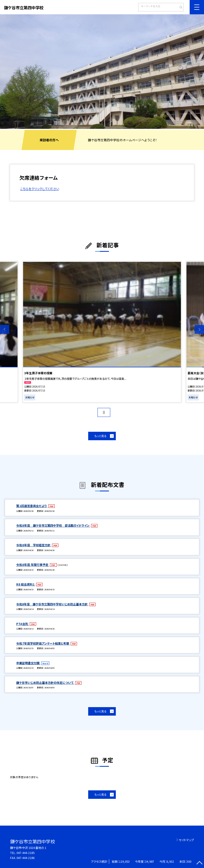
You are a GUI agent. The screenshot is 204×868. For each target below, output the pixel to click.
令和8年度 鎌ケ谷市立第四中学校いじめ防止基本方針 (52, 604)
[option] (102, 72)
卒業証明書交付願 (28, 663)
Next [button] (199, 330)
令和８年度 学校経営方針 (34, 545)
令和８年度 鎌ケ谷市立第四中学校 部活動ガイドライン (53, 525)
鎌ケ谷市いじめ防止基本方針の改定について (45, 682)
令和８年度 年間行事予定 (33, 565)
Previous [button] (5, 330)
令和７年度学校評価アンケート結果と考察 (43, 643)
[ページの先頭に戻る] (199, 863)
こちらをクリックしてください (40, 189)
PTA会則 (23, 624)
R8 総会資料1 (26, 584)
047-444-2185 (25, 853)
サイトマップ (186, 840)
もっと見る (100, 436)
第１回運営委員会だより (32, 506)
